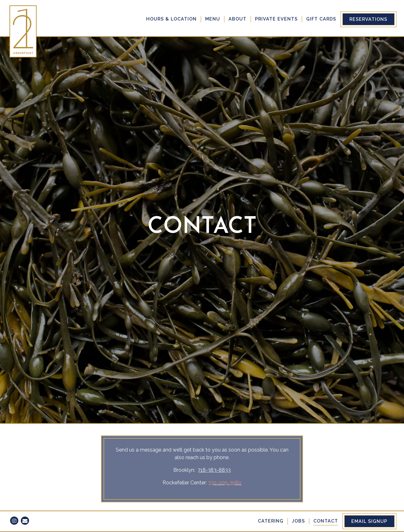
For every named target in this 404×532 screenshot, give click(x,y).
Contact (326, 521)
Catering (271, 521)
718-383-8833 (214, 439)
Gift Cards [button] (321, 19)
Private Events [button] (276, 19)
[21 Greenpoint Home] (24, 31)
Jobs (298, 521)
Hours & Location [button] (171, 19)
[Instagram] (14, 521)
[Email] (25, 521)
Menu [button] (213, 19)
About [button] (238, 19)
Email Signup (369, 521)
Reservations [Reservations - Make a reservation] (368, 19)
